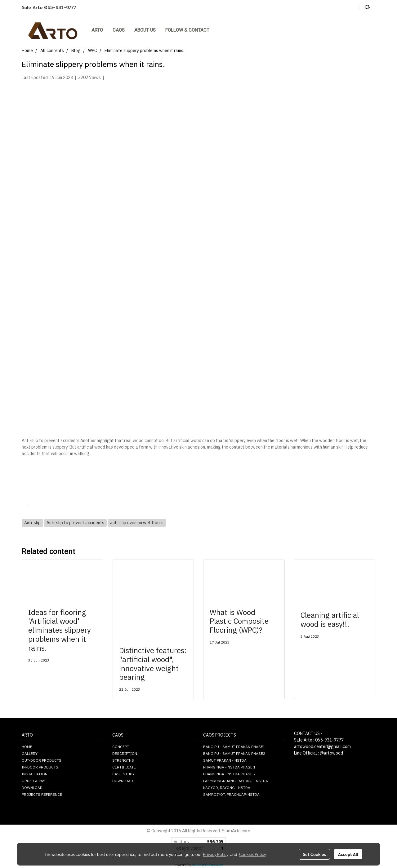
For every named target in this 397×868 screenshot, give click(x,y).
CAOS (119, 30)
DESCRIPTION (125, 754)
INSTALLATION (35, 774)
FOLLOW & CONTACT (187, 30)
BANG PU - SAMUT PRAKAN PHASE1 (234, 747)
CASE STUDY (123, 774)
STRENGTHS (123, 761)
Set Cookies (314, 854)
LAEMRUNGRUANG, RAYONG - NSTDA (236, 781)
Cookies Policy (252, 854)
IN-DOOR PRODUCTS (40, 767)
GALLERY (30, 754)
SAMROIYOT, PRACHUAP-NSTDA (231, 795)
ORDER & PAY (33, 781)
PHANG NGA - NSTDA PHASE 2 (229, 774)
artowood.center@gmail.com (322, 747)
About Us (145, 30)
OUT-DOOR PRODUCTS (42, 761)
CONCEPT (121, 747)
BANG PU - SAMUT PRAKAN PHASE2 (234, 754)
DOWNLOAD (32, 788)
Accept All (348, 854)
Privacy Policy (216, 854)
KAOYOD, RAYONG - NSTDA (227, 788)
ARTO (97, 30)
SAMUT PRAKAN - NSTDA (225, 761)
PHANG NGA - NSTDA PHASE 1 (229, 767)
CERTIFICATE (124, 767)
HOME (27, 747)
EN (365, 7)
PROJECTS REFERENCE (42, 795)
